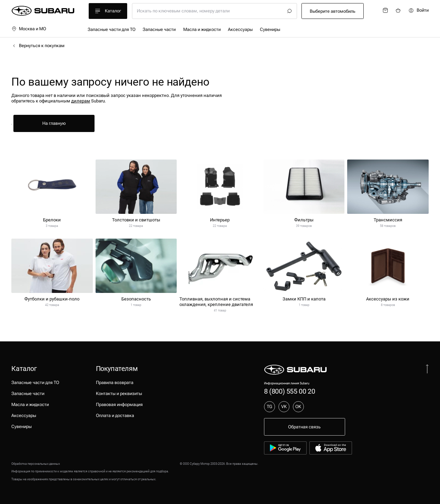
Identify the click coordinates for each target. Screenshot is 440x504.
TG (269, 407)
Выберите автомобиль (333, 11)
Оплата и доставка (115, 415)
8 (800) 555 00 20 (289, 391)
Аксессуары (240, 29)
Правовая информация (119, 404)
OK (298, 407)
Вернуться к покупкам (38, 46)
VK (284, 407)
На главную (54, 123)
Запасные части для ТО (112, 29)
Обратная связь (304, 427)
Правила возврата (115, 382)
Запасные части (159, 29)
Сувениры (270, 29)
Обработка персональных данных (36, 464)
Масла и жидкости (202, 29)
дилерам (81, 101)
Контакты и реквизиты (119, 393)
